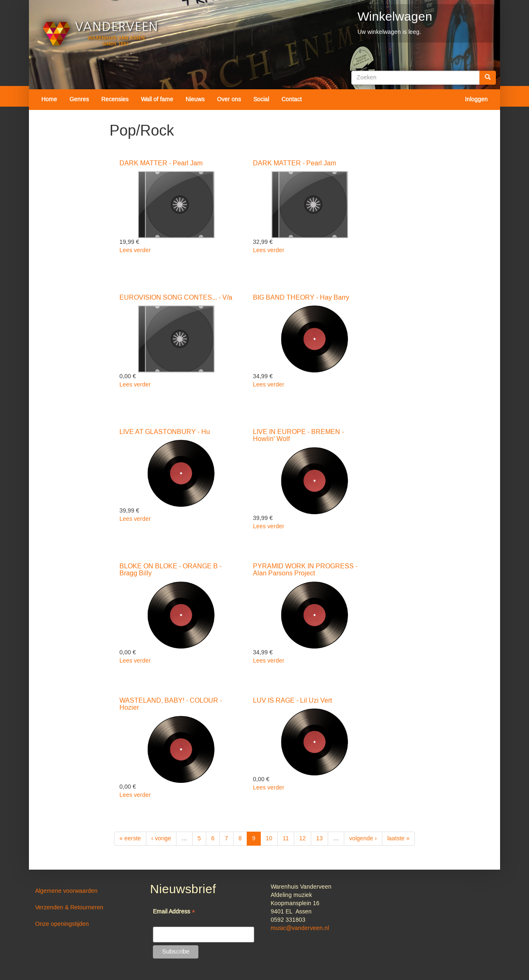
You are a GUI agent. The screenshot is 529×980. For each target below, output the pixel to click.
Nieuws (195, 100)
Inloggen (476, 100)
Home (49, 100)
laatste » (398, 839)
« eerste (130, 839)
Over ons (229, 100)
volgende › (363, 839)
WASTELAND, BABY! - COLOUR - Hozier (171, 704)
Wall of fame (157, 100)
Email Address (174, 912)
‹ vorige (161, 839)
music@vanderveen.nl (300, 928)
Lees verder (135, 250)
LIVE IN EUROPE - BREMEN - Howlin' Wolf (298, 436)
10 (269, 839)
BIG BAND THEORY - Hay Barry (301, 298)
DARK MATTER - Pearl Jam (161, 163)
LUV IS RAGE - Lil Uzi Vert (292, 701)
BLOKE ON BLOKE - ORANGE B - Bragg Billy (170, 570)
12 (303, 839)
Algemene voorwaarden (66, 891)
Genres (79, 100)
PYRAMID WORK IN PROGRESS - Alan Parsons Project (305, 570)
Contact (292, 100)
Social (261, 100)
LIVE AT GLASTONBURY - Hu (165, 432)
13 (319, 839)
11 (286, 839)
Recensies (115, 100)
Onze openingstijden (62, 924)
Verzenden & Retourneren (69, 908)
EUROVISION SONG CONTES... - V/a (176, 298)
